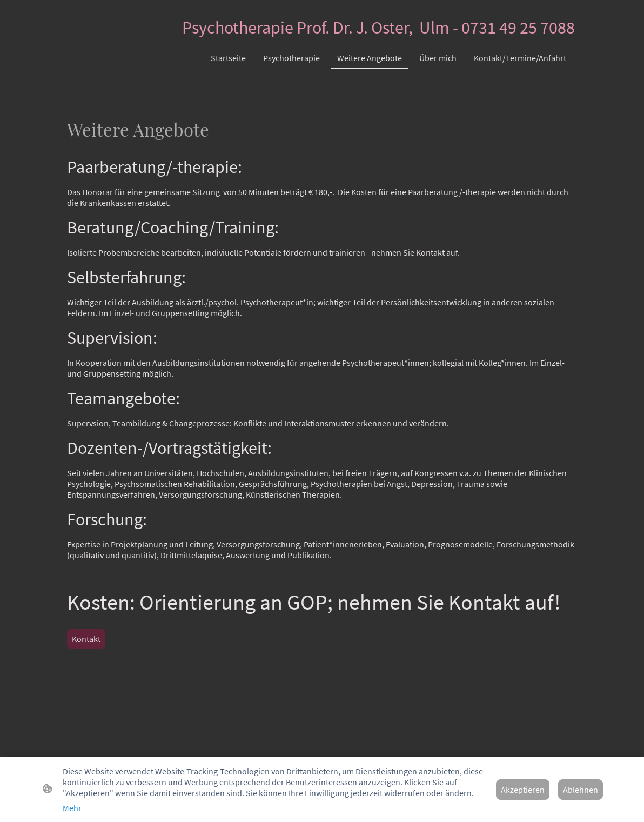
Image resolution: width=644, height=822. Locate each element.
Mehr (72, 808)
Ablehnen (581, 790)
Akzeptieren (523, 790)
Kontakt (86, 639)
